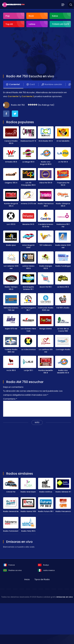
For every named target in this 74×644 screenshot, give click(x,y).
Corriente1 (13, 84)
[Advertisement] (27, 51)
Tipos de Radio (42, 579)
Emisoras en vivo (65, 597)
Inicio (27, 579)
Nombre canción (52, 84)
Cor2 (31, 84)
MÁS (37, 422)
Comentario (10, 399)
